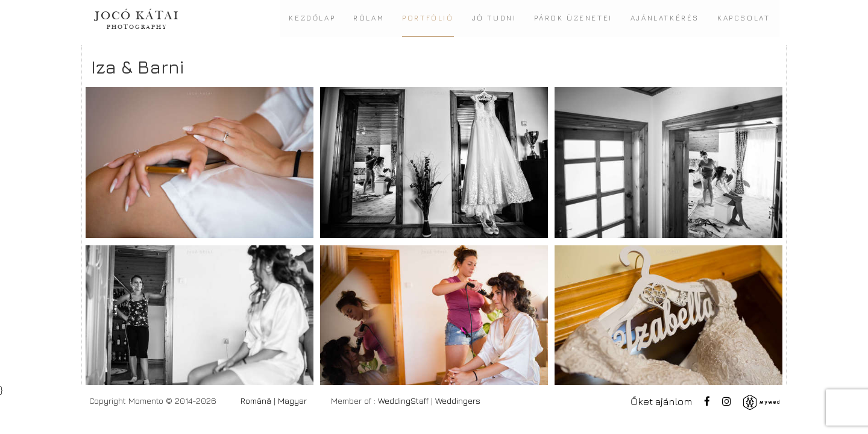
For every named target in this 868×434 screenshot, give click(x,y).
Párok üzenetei (573, 18)
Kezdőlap (312, 18)
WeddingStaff (403, 401)
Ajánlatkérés (665, 18)
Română (256, 401)
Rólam (369, 18)
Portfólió (428, 18)
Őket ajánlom (661, 401)
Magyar (292, 401)
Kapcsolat (744, 18)
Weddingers (458, 401)
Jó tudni (494, 18)
